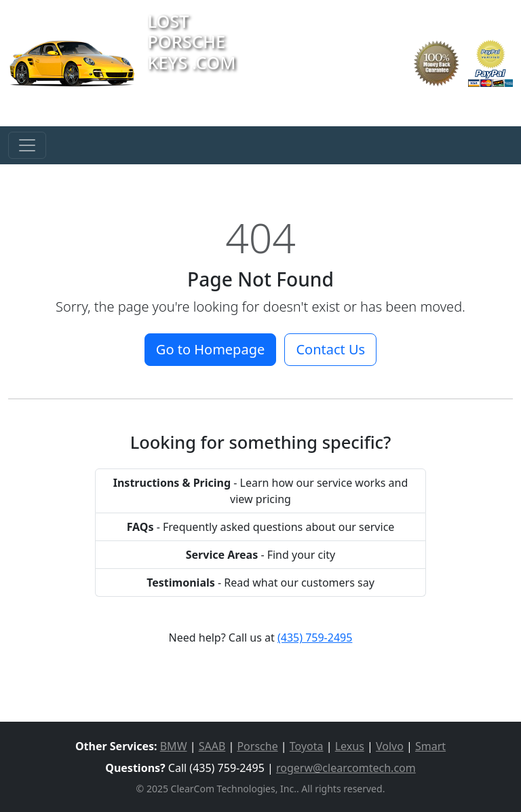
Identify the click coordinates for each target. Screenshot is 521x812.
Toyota (307, 746)
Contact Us (330, 349)
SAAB (212, 746)
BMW (174, 746)
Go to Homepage (210, 349)
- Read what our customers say (260, 583)
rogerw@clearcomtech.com (346, 768)
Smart (430, 746)
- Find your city (261, 555)
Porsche (257, 746)
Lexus (350, 746)
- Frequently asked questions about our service (261, 527)
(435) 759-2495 (315, 638)
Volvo (390, 746)
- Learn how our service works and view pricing (261, 491)
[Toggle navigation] (27, 145)
